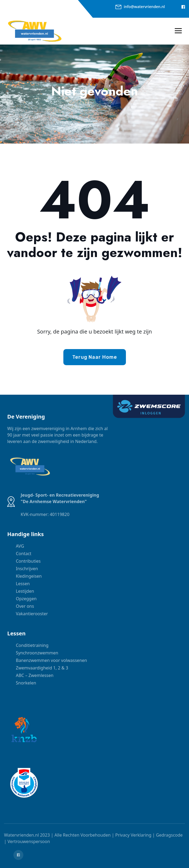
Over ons (25, 606)
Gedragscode (169, 835)
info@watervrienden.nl (144, 7)
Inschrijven (27, 569)
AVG (20, 546)
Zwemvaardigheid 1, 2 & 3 (42, 668)
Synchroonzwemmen (37, 653)
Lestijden (25, 591)
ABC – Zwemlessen (35, 675)
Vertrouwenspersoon (29, 841)
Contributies (28, 561)
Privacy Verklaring (133, 835)
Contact (24, 554)
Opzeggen (26, 599)
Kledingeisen (29, 576)
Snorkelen (26, 683)
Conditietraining (32, 645)
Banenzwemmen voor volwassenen (51, 660)
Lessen (23, 584)
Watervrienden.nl (21, 835)
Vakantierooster (32, 614)
